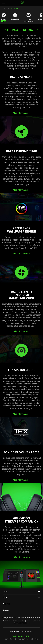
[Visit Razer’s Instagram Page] (11, 639)
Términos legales (19, 621)
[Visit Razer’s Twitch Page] (32, 639)
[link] (22, 3)
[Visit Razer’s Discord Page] (36, 639)
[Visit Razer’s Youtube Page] (24, 639)
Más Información (22, 113)
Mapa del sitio (7, 621)
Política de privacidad (33, 621)
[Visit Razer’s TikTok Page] (28, 639)
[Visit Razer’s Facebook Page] (7, 639)
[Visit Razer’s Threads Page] (15, 639)
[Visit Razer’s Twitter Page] (19, 639)
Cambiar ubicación (27, 632)
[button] (3, 3)
